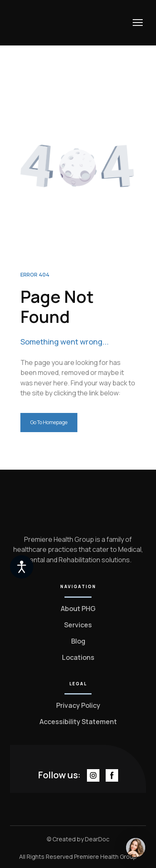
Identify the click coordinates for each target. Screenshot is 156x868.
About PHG (78, 609)
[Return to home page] (44, 23)
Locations (78, 657)
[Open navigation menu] (138, 23)
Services (78, 625)
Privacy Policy (78, 705)
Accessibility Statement (78, 722)
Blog (78, 641)
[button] (49, 423)
